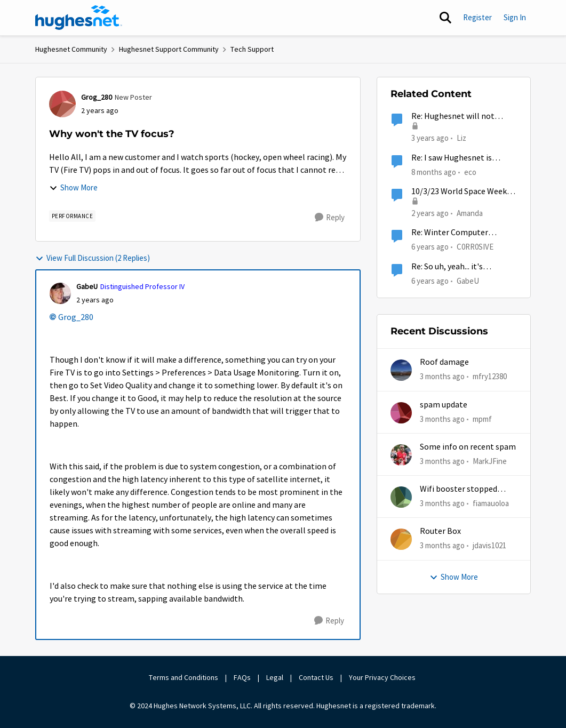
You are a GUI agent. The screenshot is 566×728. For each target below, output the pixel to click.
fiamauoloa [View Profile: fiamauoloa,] (491, 503)
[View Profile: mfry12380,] (401, 370)
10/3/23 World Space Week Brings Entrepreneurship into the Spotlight (459, 192)
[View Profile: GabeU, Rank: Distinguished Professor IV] (60, 293)
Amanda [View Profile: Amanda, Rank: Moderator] (470, 213)
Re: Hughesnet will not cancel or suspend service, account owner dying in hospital (458, 117)
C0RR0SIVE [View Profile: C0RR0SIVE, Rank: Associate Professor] (475, 247)
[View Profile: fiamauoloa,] (401, 497)
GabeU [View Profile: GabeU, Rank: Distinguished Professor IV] (87, 286)
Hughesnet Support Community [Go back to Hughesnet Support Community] (169, 49)
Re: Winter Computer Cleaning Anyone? (450, 233)
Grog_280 (76, 317)
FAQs (242, 677)
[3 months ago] (442, 377)
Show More (73, 187)
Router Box (440, 531)
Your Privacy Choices (383, 677)
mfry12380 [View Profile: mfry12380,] (490, 376)
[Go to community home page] (79, 18)
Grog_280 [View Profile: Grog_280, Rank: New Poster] (97, 97)
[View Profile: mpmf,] (401, 413)
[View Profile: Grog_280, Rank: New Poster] (62, 104)
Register (477, 17)
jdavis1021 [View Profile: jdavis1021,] (489, 545)
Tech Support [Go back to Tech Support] (252, 49)
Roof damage (444, 362)
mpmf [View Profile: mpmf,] (482, 418)
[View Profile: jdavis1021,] (401, 539)
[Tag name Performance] (73, 216)
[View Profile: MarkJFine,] (401, 455)
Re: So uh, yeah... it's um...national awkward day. (460, 267)
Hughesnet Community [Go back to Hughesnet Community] (71, 49)
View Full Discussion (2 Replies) (93, 258)
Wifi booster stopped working (459, 489)
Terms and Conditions (184, 677)
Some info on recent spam (468, 447)
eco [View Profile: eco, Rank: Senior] (470, 171)
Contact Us (316, 677)
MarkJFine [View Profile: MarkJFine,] (490, 461)
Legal (275, 677)
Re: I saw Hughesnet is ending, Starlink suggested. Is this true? (461, 158)
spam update (444, 405)
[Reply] (330, 218)
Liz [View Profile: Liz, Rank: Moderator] (461, 138)
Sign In (515, 17)
